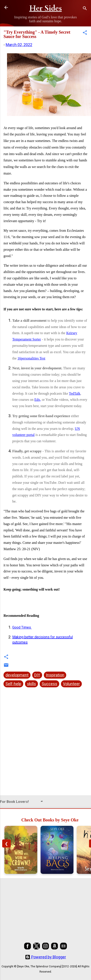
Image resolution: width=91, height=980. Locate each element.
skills (31, 684)
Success (49, 684)
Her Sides (46, 8)
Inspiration (55, 675)
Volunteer (71, 684)
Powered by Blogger (45, 957)
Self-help (13, 684)
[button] (85, 33)
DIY (37, 675)
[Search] (85, 9)
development (17, 675)
